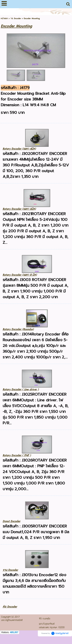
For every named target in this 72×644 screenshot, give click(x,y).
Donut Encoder (12, 521)
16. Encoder (16, 18)
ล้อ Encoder (10, 607)
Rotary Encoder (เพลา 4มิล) (19, 149)
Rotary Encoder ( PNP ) (17, 455)
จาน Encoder (10, 570)
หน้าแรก (4, 18)
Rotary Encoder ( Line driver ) (21, 389)
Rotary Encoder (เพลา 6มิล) (19, 209)
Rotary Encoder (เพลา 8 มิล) (20, 275)
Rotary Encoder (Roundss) (18, 329)
